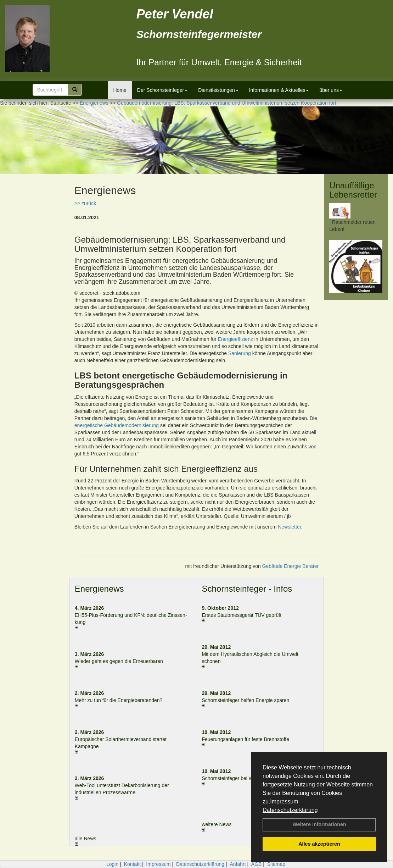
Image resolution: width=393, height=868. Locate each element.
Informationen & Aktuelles (279, 90)
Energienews (99, 589)
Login (112, 864)
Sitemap (276, 864)
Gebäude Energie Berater (291, 566)
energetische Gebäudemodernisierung (117, 425)
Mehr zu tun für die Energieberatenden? (119, 700)
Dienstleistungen (218, 90)
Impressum (284, 801)
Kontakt (132, 864)
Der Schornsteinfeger (162, 90)
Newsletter (289, 527)
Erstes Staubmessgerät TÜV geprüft (242, 615)
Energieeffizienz (235, 339)
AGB (257, 864)
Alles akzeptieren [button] (319, 844)
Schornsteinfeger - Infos (247, 589)
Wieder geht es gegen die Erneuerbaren (119, 661)
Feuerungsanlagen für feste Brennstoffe (245, 739)
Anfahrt (238, 864)
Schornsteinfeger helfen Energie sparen (245, 700)
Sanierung (240, 353)
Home (120, 90)
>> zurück (85, 203)
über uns (331, 90)
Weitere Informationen (319, 824)
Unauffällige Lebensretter (353, 190)
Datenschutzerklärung (290, 810)
